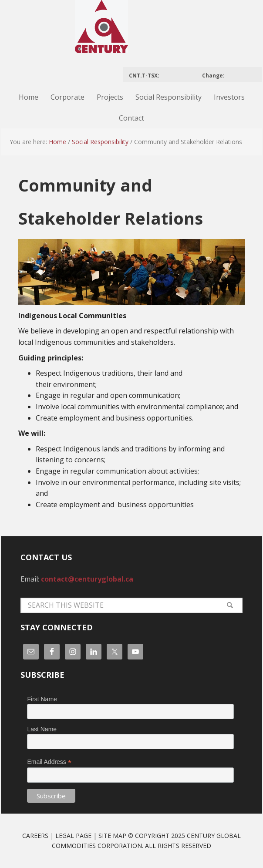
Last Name (42, 729)
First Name (42, 699)
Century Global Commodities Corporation (131, 31)
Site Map (112, 836)
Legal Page (73, 836)
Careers (35, 836)
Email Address (49, 762)
